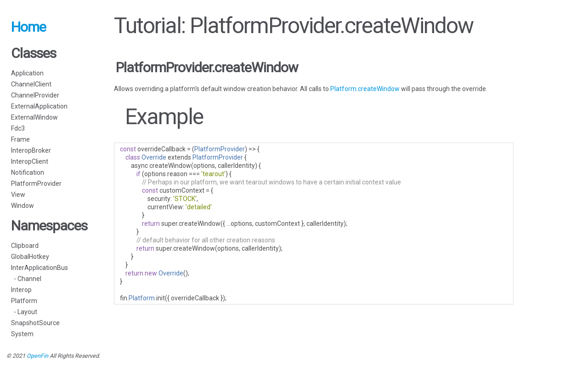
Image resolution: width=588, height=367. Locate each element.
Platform (24, 301)
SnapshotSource (35, 323)
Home (28, 27)
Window (23, 206)
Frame (20, 139)
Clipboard (25, 246)
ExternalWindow (34, 117)
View (18, 195)
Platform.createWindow (365, 89)
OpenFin (37, 356)
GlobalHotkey (30, 257)
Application (27, 73)
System (22, 334)
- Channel (26, 279)
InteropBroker (31, 150)
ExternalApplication (39, 106)
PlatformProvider (36, 183)
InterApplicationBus (40, 268)
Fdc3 (18, 128)
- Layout (24, 312)
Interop (21, 290)
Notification (28, 172)
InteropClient (30, 161)
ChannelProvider (35, 95)
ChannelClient (31, 84)
